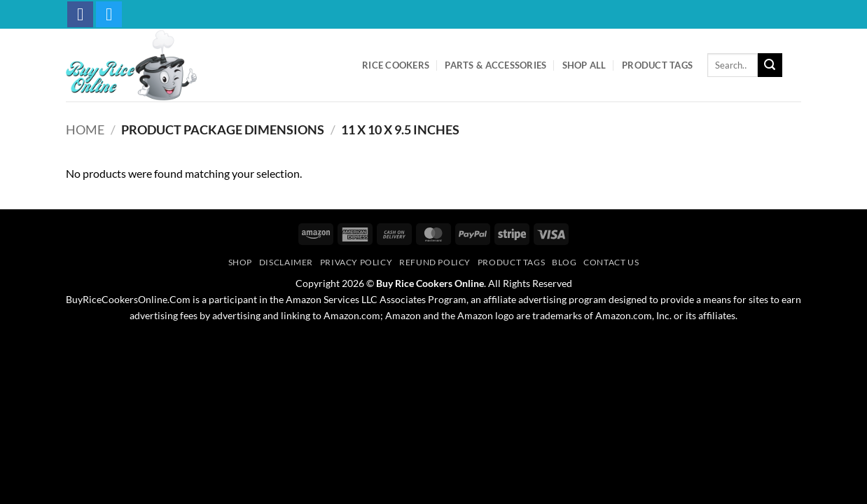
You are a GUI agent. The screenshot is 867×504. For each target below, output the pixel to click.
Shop (240, 262)
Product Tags (657, 65)
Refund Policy (435, 262)
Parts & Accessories (495, 65)
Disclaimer (286, 262)
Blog (564, 262)
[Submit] (770, 65)
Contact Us (611, 262)
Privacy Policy (356, 262)
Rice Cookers (396, 65)
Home (85, 129)
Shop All (584, 65)
